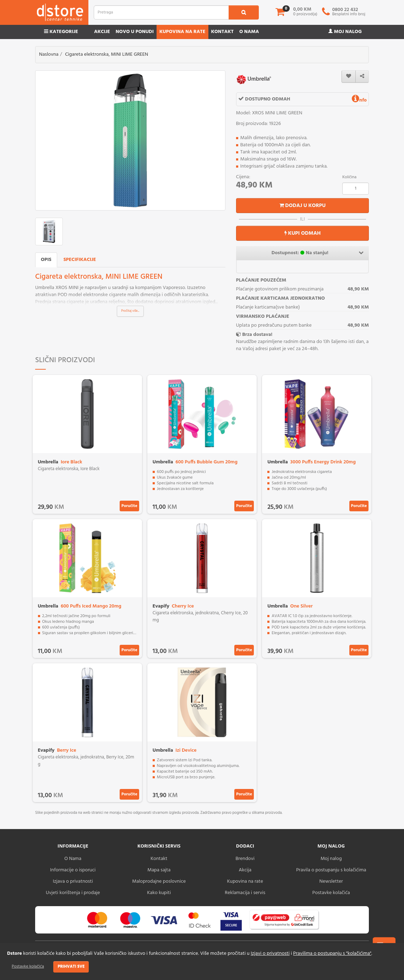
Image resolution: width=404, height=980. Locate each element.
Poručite (129, 506)
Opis (46, 260)
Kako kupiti (159, 893)
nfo (359, 100)
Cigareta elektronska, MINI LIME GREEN (107, 55)
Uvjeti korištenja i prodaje (73, 893)
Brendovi (245, 859)
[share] (362, 77)
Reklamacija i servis (245, 893)
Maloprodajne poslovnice (159, 881)
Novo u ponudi (135, 32)
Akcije (102, 32)
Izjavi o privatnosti (270, 954)
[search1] (244, 12)
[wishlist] (349, 77)
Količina (349, 177)
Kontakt (223, 32)
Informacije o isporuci (73, 870)
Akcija (245, 870)
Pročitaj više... (130, 311)
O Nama (73, 859)
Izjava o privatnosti (73, 881)
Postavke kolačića (28, 967)
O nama (249, 32)
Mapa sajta (159, 870)
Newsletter (331, 881)
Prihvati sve (71, 967)
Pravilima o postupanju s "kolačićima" (332, 954)
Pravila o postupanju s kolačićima (331, 870)
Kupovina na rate (182, 32)
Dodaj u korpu (303, 206)
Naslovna (49, 55)
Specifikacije (80, 260)
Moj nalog (345, 32)
